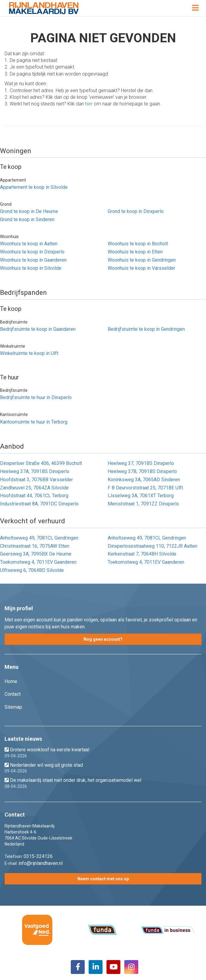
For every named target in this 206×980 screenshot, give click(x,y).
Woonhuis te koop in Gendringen (142, 260)
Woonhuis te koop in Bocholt (138, 244)
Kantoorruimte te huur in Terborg (34, 422)
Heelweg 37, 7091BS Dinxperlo (141, 463)
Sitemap (13, 707)
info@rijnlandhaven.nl (41, 863)
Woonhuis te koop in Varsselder (141, 268)
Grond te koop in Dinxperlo (136, 211)
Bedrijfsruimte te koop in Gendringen (146, 329)
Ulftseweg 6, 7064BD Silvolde (32, 570)
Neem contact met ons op (103, 879)
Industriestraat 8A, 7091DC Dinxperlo (39, 504)
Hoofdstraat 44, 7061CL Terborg (34, 496)
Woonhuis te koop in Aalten (29, 244)
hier (89, 104)
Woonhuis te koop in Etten (135, 252)
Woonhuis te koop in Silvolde (31, 268)
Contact (13, 694)
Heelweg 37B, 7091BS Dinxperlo (142, 471)
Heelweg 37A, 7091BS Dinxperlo (35, 471)
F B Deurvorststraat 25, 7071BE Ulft (145, 488)
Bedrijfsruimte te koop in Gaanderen (38, 329)
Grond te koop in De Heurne (29, 211)
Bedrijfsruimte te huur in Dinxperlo (36, 397)
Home (11, 681)
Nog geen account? (103, 639)
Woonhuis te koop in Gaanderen (33, 260)
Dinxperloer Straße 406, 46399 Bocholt (41, 463)
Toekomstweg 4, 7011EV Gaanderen (38, 562)
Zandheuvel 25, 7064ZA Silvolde (34, 488)
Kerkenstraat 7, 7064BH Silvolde (142, 554)
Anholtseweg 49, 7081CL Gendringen (39, 538)
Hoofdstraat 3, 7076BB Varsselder (36, 480)
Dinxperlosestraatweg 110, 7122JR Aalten (152, 546)
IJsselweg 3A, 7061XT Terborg (141, 496)
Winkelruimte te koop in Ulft (29, 353)
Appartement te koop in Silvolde (34, 187)
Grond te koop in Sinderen (27, 219)
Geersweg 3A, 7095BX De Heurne (36, 554)
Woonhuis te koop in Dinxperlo (32, 252)
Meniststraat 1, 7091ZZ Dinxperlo (143, 504)
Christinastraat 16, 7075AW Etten (35, 546)
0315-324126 (38, 856)
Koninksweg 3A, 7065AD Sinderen (144, 480)
